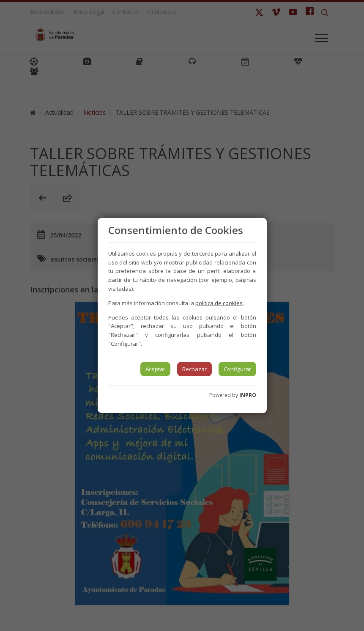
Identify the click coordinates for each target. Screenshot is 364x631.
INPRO (248, 395)
